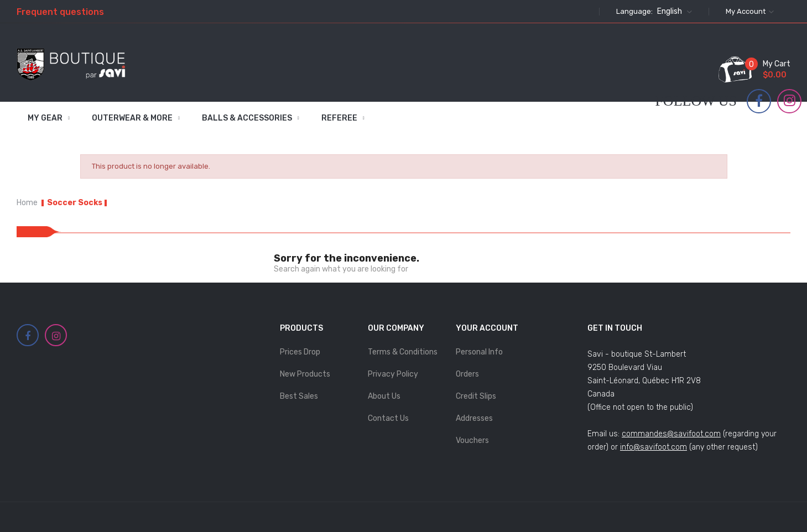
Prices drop (300, 352)
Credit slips (476, 396)
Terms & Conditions (403, 352)
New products (305, 374)
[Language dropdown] (673, 12)
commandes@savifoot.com (671, 434)
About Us (384, 396)
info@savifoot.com (654, 447)
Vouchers (472, 440)
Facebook (759, 101)
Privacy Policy (393, 374)
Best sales (299, 396)
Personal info (479, 352)
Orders (467, 374)
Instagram (790, 101)
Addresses (474, 418)
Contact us (388, 418)
